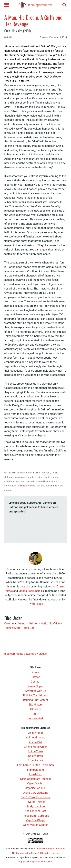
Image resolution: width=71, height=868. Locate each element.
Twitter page (35, 604)
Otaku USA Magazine (36, 793)
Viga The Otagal (35, 820)
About (35, 672)
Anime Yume (35, 751)
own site (25, 587)
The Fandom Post (36, 811)
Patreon (36, 677)
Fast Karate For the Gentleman (35, 765)
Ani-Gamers (11, 849)
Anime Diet (36, 742)
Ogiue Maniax (35, 783)
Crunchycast (35, 760)
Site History (36, 705)
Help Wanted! (35, 718)
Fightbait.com (35, 770)
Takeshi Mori (12, 628)
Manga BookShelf (29, 591)
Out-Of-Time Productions (35, 797)
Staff (35, 714)
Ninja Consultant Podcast (35, 779)
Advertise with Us (36, 691)
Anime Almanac (35, 738)
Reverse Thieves (35, 802)
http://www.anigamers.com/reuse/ (35, 862)
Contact (36, 682)
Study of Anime (35, 806)
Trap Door (29, 628)
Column (9, 624)
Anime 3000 (36, 733)
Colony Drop (35, 756)
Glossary (35, 709)
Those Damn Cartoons (36, 816)
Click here (22, 486)
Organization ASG (35, 788)
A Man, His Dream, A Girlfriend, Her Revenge (34, 20)
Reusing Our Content (35, 700)
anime (21, 624)
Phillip (10, 37)
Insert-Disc (35, 774)
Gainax (33, 624)
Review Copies (36, 686)
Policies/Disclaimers (35, 695)
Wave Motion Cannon (36, 825)
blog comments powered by (26, 654)
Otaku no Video (50, 624)
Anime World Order (35, 747)
